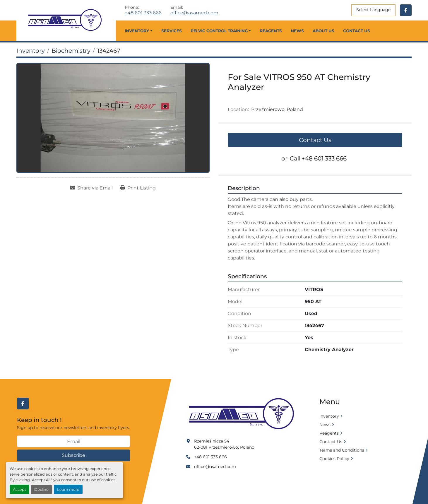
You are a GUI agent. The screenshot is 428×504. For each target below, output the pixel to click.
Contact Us (357, 31)
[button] (138, 31)
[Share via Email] (91, 188)
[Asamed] (243, 414)
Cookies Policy (334, 459)
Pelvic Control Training (219, 31)
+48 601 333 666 (143, 13)
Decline (41, 490)
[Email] (73, 441)
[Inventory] (31, 51)
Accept (19, 490)
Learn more (68, 490)
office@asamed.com (194, 13)
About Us (323, 31)
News (297, 31)
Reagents (271, 31)
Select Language (373, 10)
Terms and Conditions (342, 450)
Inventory (137, 31)
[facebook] (406, 10)
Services (172, 31)
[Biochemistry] (71, 51)
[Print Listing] (138, 188)
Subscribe (73, 455)
